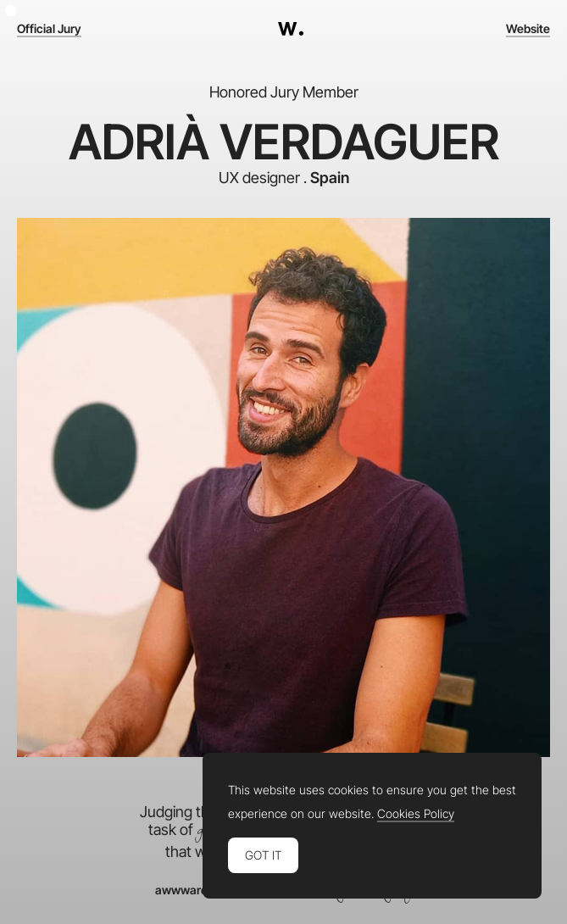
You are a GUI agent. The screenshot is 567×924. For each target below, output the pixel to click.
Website (528, 29)
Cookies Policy (416, 814)
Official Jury (49, 29)
